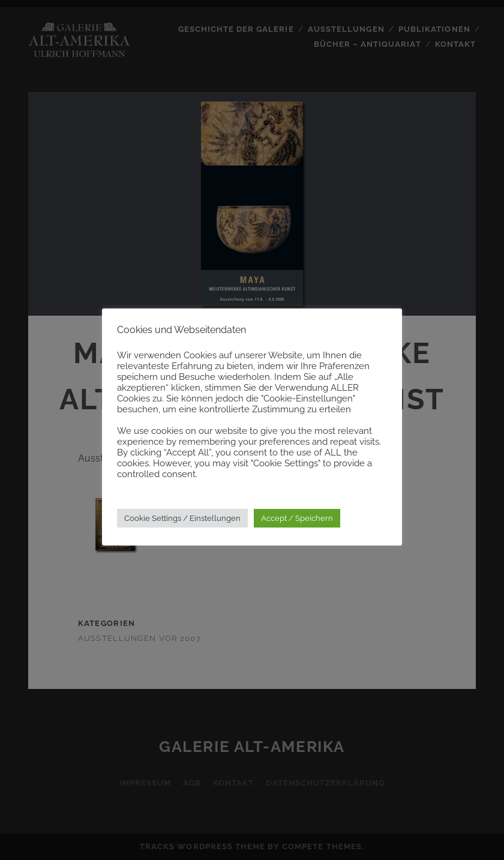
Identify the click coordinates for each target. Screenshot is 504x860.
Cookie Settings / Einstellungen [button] (182, 518)
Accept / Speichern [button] (297, 518)
